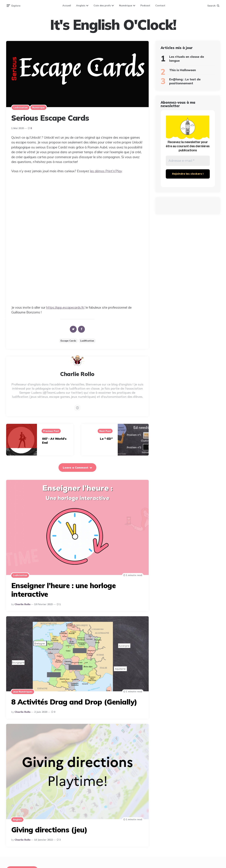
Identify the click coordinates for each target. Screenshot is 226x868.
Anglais (81, 5)
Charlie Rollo (22, 604)
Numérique (126, 5)
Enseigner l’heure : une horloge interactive (64, 590)
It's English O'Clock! (113, 25)
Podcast (145, 5)
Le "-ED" (106, 439)
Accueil (67, 5)
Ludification (87, 341)
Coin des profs (102, 5)
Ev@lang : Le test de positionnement (185, 81)
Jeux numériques (23, 692)
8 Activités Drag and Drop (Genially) (74, 702)
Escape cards (68, 341)
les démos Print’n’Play (106, 171)
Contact (160, 5)
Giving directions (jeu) (49, 830)
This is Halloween (183, 70)
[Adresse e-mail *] (188, 161)
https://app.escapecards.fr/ (65, 307)
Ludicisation (21, 107)
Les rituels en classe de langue (187, 59)
